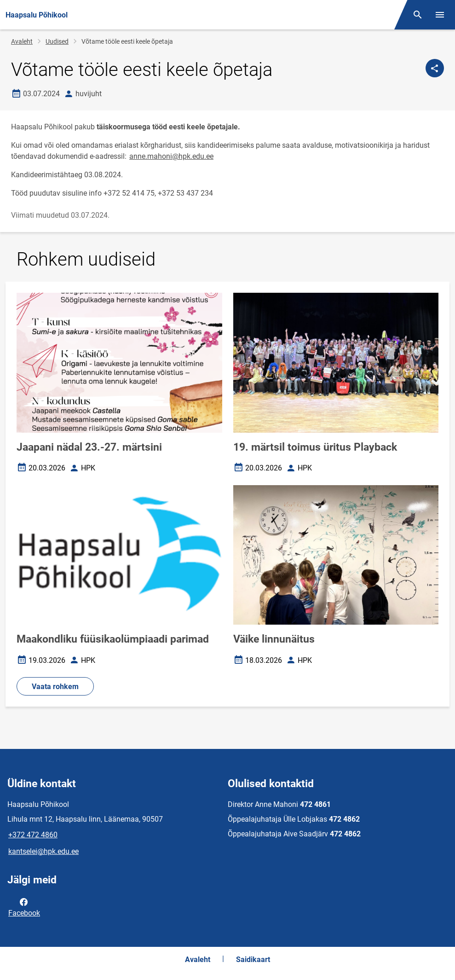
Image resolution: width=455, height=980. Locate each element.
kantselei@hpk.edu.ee (43, 851)
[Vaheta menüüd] (440, 15)
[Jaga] (435, 68)
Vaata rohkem (55, 687)
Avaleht (22, 41)
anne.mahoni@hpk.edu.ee (171, 156)
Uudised (57, 41)
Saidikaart (253, 960)
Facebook (24, 907)
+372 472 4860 (33, 835)
